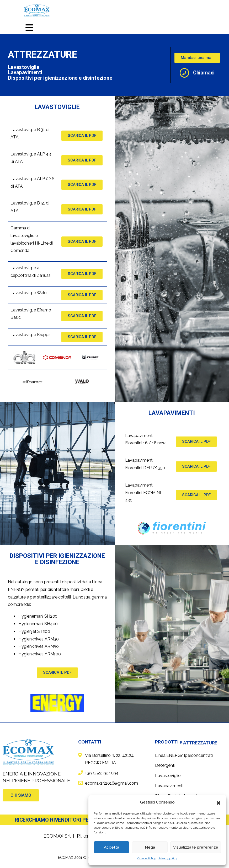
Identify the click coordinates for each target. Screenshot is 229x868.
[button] (219, 802)
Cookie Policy (147, 858)
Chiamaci (204, 73)
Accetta (111, 847)
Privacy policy (168, 858)
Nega (150, 847)
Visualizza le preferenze (196, 847)
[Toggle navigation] (29, 28)
